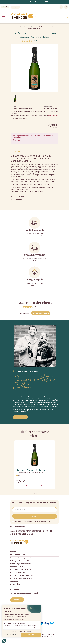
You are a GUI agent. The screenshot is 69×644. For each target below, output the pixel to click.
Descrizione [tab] (16, 151)
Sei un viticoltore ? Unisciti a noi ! (21, 570)
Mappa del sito (15, 584)
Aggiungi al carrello (35, 486)
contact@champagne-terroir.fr (26, 593)
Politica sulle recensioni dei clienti (22, 578)
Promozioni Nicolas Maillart (31, 2)
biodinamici (55, 401)
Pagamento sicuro (17, 567)
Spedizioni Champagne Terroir (21, 558)
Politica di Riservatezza (18, 572)
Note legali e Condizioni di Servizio (22, 561)
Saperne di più (53, 115)
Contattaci (14, 581)
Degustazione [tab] (17, 200)
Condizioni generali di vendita (21, 564)
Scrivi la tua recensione (41, 313)
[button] (31, 493)
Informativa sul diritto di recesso (22, 575)
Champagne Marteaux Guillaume (34, 37)
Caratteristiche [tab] (18, 196)
